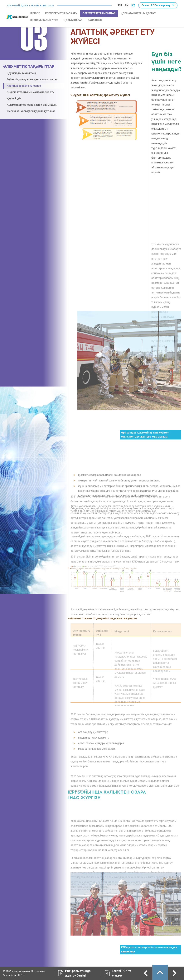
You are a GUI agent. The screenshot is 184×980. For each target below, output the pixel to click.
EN (127, 5)
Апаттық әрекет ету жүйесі (24, 86)
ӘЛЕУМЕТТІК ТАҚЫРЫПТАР (99, 13)
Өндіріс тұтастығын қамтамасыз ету (30, 92)
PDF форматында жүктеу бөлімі (78, 973)
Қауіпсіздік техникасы (21, 73)
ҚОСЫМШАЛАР (73, 20)
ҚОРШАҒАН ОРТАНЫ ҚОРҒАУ (138, 13)
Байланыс (95, 20)
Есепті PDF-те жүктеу (122, 973)
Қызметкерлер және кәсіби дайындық (32, 105)
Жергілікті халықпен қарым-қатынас (31, 111)
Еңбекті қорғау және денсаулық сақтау (32, 79)
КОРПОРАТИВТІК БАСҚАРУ (61, 13)
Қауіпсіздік (14, 98)
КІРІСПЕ (35, 13)
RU (120, 5)
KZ (133, 5)
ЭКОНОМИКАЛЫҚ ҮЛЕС (44, 20)
